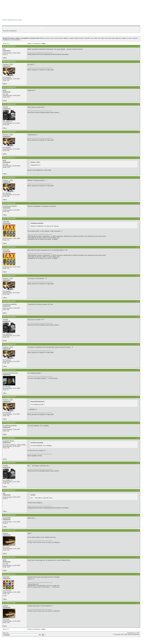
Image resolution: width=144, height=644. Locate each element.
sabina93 (6, 577)
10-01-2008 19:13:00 (9, 132)
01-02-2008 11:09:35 (9, 603)
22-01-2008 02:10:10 (9, 515)
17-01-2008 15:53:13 (9, 397)
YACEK (5, 107)
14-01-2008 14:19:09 (9, 317)
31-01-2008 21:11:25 (9, 530)
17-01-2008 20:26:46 (9, 423)
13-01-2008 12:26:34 (9, 275)
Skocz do (24, 634)
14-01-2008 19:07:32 (9, 344)
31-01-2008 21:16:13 (9, 557)
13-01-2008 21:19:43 (9, 301)
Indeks (5, 28)
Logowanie (40, 28)
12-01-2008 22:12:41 (9, 203)
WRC (5, 90)
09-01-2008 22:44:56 (9, 62)
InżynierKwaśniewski (10, 373)
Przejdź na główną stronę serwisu (12, 20)
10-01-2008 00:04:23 (9, 87)
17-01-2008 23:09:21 (9, 438)
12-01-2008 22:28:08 (9, 219)
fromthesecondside (10, 206)
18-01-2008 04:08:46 (9, 463)
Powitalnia (37, 43)
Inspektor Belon (9, 441)
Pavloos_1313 (8, 64)
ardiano (6, 533)
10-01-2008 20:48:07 (9, 177)
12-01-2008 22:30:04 (9, 247)
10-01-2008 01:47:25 (9, 104)
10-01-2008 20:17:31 (9, 158)
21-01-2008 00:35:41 (9, 490)
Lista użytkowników (15, 28)
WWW (5, 596)
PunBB (137, 633)
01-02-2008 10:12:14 (9, 574)
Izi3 (4, 49)
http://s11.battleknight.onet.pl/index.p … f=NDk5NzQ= (44, 587)
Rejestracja (32, 28)
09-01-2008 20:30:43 (9, 46)
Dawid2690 (7, 518)
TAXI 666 (6, 222)
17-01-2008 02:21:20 (9, 370)
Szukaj (24, 28)
